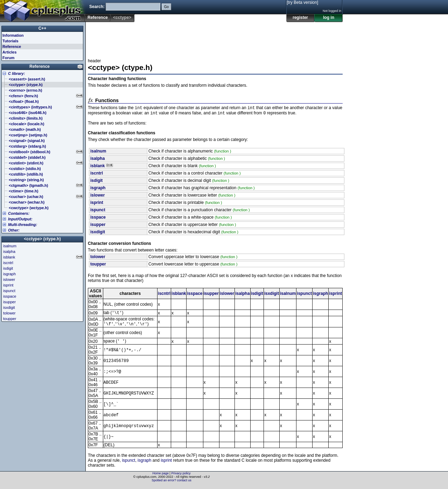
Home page (161, 477)
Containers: (19, 213)
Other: (14, 230)
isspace (195, 295)
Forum (8, 58)
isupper (211, 295)
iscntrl (164, 295)
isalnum (288, 295)
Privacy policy (181, 477)
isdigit (257, 295)
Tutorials (10, 41)
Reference (98, 17)
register (300, 17)
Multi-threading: (23, 225)
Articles (9, 52)
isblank (179, 295)
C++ (43, 28)
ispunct (304, 295)
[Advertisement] (215, 38)
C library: (16, 73)
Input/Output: (20, 219)
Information (13, 35)
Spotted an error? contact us (171, 484)
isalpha (242, 295)
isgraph (320, 295)
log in (329, 17)
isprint (335, 295)
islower (227, 295)
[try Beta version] (302, 2)
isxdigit (272, 295)
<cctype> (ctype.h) (42, 239)
